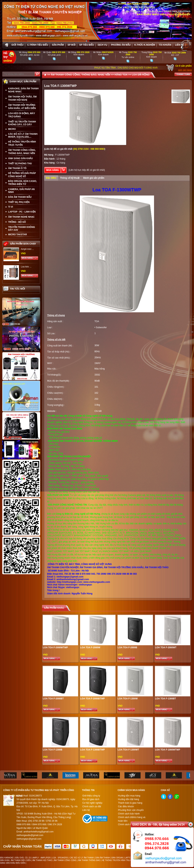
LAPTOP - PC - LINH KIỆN (22, 212)
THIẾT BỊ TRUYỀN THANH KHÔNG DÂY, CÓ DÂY (22, 123)
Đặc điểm (51, 178)
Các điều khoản (126, 806)
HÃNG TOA (121, 75)
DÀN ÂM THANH (103, 858)
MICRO (12, 129)
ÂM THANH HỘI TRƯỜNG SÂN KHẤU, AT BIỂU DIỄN (22, 107)
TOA (97, 321)
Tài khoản (165, 45)
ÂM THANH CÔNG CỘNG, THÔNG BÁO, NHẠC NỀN (22, 152)
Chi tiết (98, 411)
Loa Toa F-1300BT (165, 699)
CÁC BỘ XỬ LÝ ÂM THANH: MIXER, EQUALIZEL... (23, 135)
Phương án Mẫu (121, 45)
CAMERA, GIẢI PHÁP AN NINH (21, 191)
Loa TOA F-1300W (128, 699)
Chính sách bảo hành (129, 814)
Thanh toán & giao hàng (130, 803)
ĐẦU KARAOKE (7, 858)
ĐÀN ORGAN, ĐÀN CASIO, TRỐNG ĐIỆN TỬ (22, 183)
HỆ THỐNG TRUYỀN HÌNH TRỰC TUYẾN (22, 143)
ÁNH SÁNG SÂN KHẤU (20, 158)
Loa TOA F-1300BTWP (92, 750)
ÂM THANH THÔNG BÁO (89, 860)
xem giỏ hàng (185, 70)
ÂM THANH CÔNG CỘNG (65, 860)
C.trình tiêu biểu (38, 45)
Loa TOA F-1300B (53, 750)
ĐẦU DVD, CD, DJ (23, 858)
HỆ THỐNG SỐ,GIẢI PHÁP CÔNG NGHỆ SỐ (22, 175)
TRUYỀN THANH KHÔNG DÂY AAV (22, 229)
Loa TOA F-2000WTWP (55, 647)
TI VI (11, 207)
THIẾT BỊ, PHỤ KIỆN (19, 202)
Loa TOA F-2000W (90, 647)
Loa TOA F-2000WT (166, 647)
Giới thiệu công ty (91, 796)
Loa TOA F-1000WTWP (167, 750)
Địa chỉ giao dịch (91, 799)
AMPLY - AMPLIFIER (42, 858)
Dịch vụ (102, 45)
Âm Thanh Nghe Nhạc (21, 217)
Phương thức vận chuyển (131, 810)
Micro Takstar (18, 235)
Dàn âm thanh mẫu (20, 197)
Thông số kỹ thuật (70, 178)
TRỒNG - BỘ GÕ (17, 222)
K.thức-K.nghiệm (145, 45)
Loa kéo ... (26, 267)
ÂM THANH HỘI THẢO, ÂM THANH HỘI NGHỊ (22, 98)
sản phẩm (58, 45)
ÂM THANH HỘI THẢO (42, 860)
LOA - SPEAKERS (60, 858)
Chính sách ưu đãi (92, 806)
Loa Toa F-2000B (127, 647)
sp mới (72, 45)
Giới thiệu (17, 45)
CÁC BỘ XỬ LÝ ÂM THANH (82, 858)
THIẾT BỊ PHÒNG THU (20, 164)
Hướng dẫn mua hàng (129, 796)
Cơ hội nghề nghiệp (92, 803)
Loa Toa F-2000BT (53, 699)
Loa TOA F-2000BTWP (92, 699)
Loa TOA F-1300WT (128, 750)
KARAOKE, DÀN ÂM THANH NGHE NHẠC (23, 90)
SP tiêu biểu (86, 45)
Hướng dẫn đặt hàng (129, 799)
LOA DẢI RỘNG (141, 75)
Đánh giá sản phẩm (94, 178)
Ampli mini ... (27, 249)
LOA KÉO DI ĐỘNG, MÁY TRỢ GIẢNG (22, 115)
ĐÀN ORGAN (117, 858)
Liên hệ (179, 45)
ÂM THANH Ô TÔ (17, 168)
